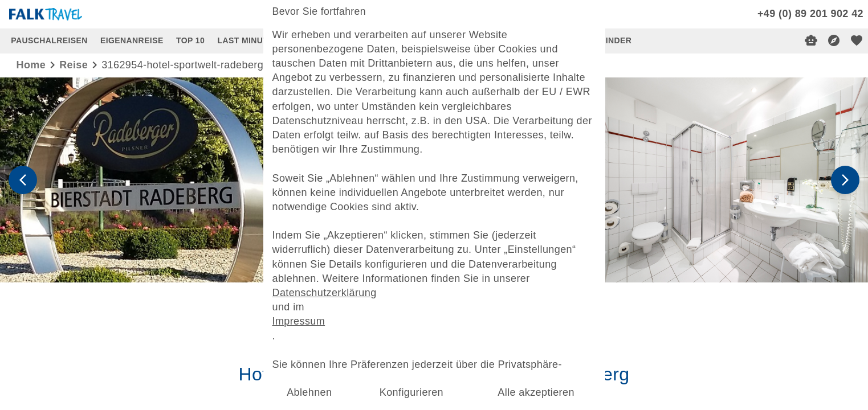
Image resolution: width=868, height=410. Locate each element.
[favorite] (857, 40)
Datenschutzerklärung (327, 290)
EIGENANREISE (132, 40)
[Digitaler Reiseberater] (811, 40)
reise (74, 65)
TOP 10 (190, 40)
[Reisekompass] (834, 40)
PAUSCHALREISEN (49, 40)
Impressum (302, 319)
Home (31, 65)
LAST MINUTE (246, 40)
